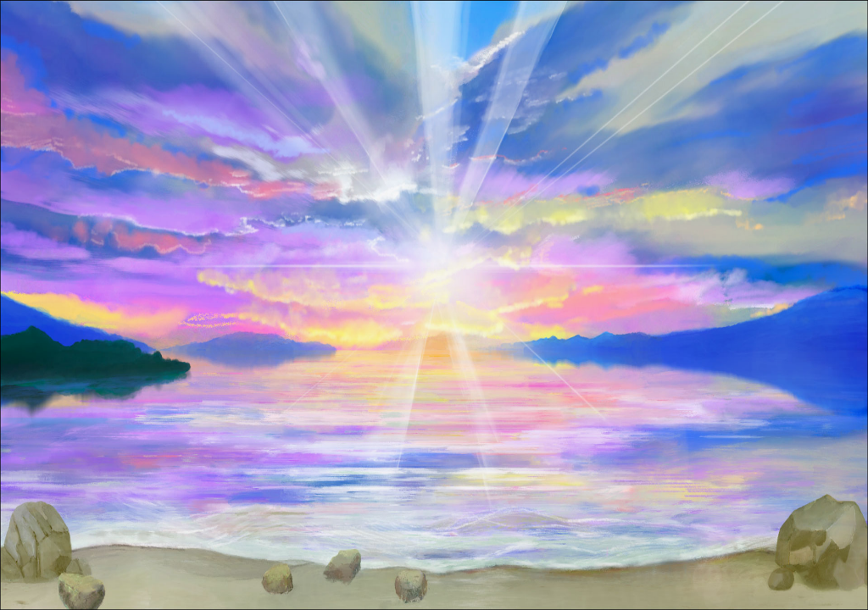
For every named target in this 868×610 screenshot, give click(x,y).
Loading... (434, 305)
